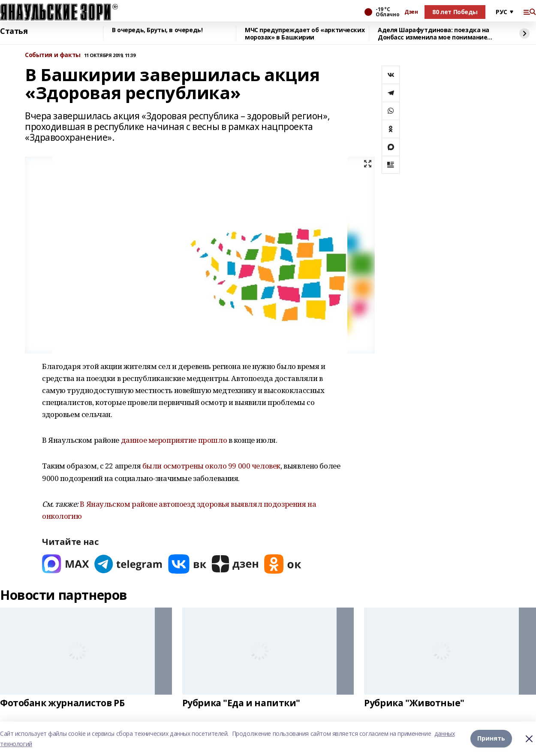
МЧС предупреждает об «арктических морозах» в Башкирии (305, 34)
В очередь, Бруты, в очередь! (157, 30)
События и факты (53, 55)
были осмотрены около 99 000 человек (211, 466)
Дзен (411, 12)
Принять (491, 739)
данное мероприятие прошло (174, 440)
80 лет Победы (455, 12)
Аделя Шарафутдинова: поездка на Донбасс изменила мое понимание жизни (434, 34)
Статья (14, 31)
